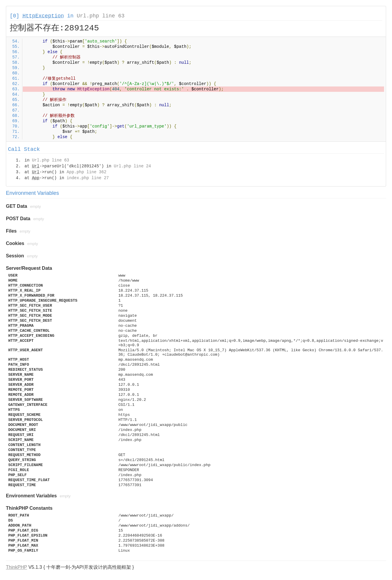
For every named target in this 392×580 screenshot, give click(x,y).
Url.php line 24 (132, 166)
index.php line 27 (88, 178)
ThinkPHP (17, 567)
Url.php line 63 (101, 16)
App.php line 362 (86, 172)
